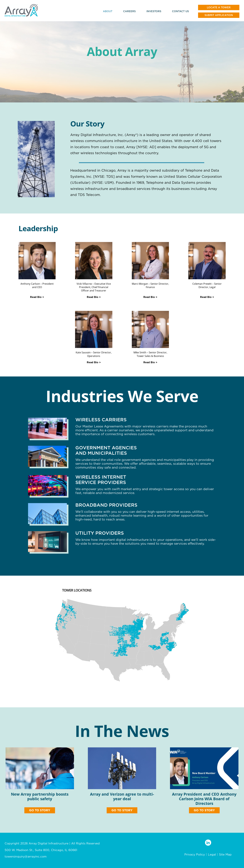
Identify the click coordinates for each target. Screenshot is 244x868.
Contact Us (180, 11)
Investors (154, 11)
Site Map (225, 854)
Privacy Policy (195, 854)
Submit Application (219, 15)
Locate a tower (219, 7)
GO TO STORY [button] (40, 810)
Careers (129, 11)
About (108, 11)
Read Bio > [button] (37, 297)
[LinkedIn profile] (208, 843)
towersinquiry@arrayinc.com (26, 856)
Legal (212, 854)
